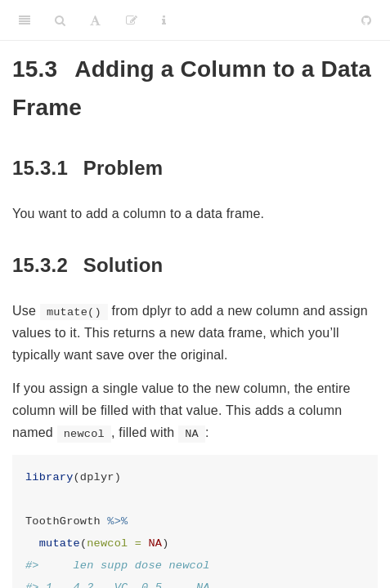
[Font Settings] (95, 20)
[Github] (366, 20)
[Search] (60, 20)
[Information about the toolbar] (164, 20)
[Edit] (132, 20)
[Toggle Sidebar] (25, 20)
